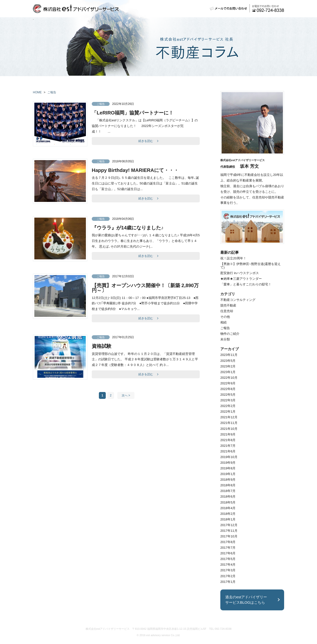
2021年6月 (228, 451)
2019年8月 (228, 468)
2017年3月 (228, 570)
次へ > (126, 395)
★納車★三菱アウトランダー (241, 279)
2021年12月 (229, 417)
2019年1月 (228, 474)
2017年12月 (229, 525)
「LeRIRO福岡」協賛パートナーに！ (133, 113)
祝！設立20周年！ (233, 258)
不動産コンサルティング (238, 300)
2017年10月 (229, 536)
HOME (37, 92)
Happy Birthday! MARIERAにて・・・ (135, 170)
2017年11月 (229, 531)
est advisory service (158, 635)
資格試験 (102, 346)
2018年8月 (228, 485)
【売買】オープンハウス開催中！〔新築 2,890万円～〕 (145, 288)
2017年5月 (228, 559)
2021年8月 (228, 440)
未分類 (225, 339)
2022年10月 (229, 378)
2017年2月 (228, 576)
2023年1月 (228, 372)
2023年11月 (229, 355)
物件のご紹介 (230, 334)
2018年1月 (228, 519)
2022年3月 (228, 400)
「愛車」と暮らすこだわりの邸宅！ (246, 284)
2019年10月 (229, 457)
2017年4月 (228, 565)
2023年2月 (228, 366)
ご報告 (52, 92)
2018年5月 (228, 502)
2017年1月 (228, 582)
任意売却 (227, 311)
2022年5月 (228, 395)
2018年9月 (228, 480)
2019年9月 (228, 463)
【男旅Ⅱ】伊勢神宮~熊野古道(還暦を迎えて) (251, 266)
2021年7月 (228, 446)
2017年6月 (228, 553)
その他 (225, 317)
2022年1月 (228, 412)
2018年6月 (228, 497)
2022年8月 (228, 389)
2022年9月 (228, 383)
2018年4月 (228, 508)
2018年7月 (228, 491)
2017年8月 (228, 542)
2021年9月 (228, 434)
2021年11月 (229, 423)
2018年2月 (228, 514)
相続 (224, 322)
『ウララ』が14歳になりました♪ (128, 228)
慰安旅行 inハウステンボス (240, 273)
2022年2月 (228, 406)
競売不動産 (228, 305)
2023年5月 (228, 361)
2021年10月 (229, 429)
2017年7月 (228, 548)
